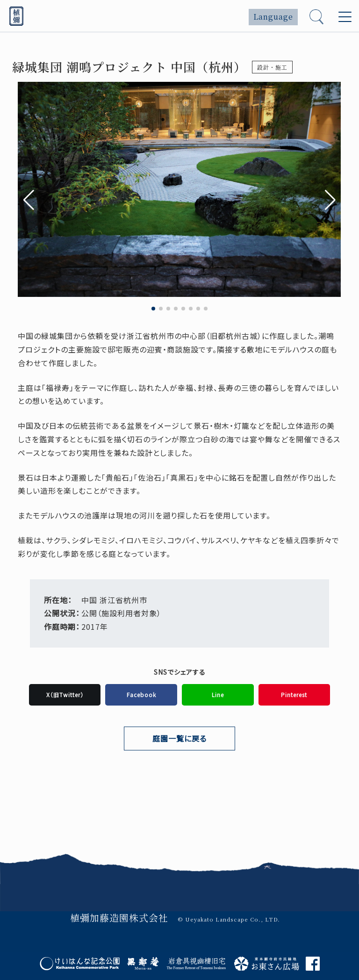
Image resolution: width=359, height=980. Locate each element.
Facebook (141, 695)
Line (218, 695)
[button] (330, 200)
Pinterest (294, 695)
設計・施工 (272, 67)
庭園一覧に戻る (179, 738)
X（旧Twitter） (65, 695)
